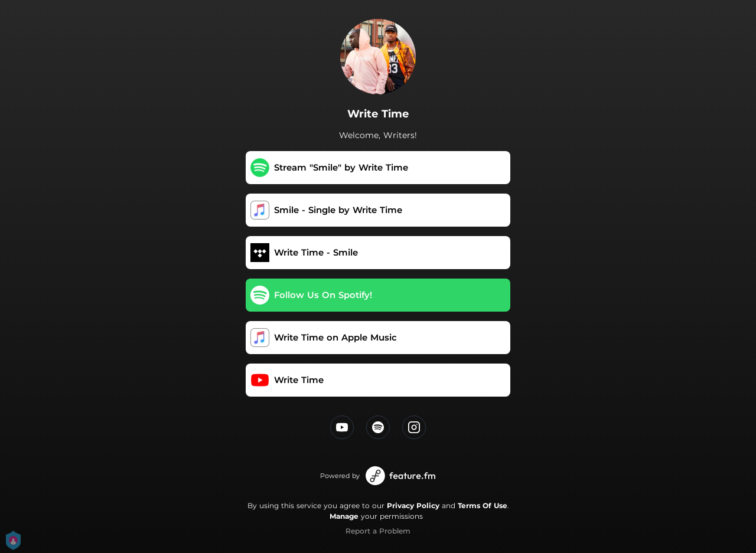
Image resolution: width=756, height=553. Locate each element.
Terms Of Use (483, 505)
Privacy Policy (413, 505)
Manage (344, 516)
